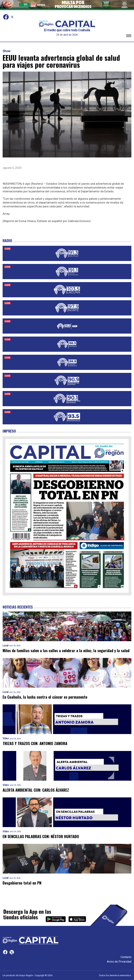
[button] (129, 36)
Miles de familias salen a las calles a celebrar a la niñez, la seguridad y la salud (66, 651)
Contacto (126, 957)
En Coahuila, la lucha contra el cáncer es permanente (45, 697)
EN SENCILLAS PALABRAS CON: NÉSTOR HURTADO (41, 836)
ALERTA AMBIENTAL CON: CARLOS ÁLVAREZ (36, 790)
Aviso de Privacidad (119, 962)
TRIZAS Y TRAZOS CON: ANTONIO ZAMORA (35, 743)
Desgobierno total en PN (22, 883)
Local (5, 646)
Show (7, 51)
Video (6, 738)
